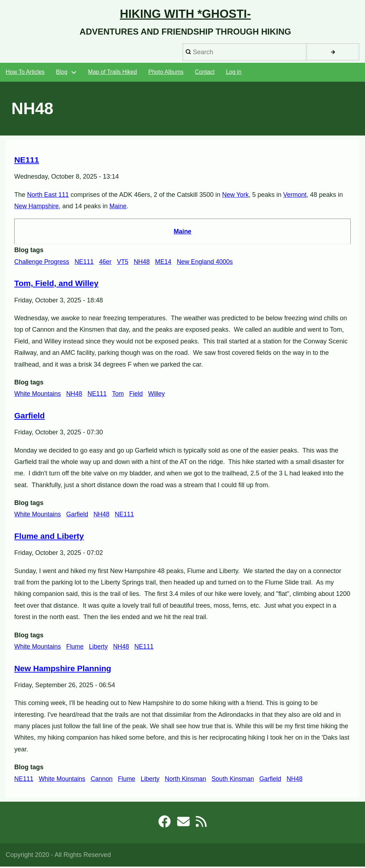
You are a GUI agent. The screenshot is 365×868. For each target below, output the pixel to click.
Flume (76, 648)
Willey (159, 395)
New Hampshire (37, 208)
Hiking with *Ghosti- (185, 14)
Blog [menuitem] (62, 74)
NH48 (144, 263)
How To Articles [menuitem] (25, 74)
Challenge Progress (42, 263)
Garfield (79, 516)
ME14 (166, 263)
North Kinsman (189, 780)
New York (237, 196)
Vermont (297, 196)
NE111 (86, 263)
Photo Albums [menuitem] (166, 74)
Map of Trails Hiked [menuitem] (112, 74)
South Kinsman (237, 780)
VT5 (125, 263)
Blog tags (29, 251)
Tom (120, 395)
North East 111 (48, 196)
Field (138, 395)
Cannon (104, 780)
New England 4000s (209, 263)
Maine (119, 208)
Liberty (100, 648)
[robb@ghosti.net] (183, 825)
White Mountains (38, 395)
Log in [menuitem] (234, 74)
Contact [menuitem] (205, 74)
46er (107, 263)
